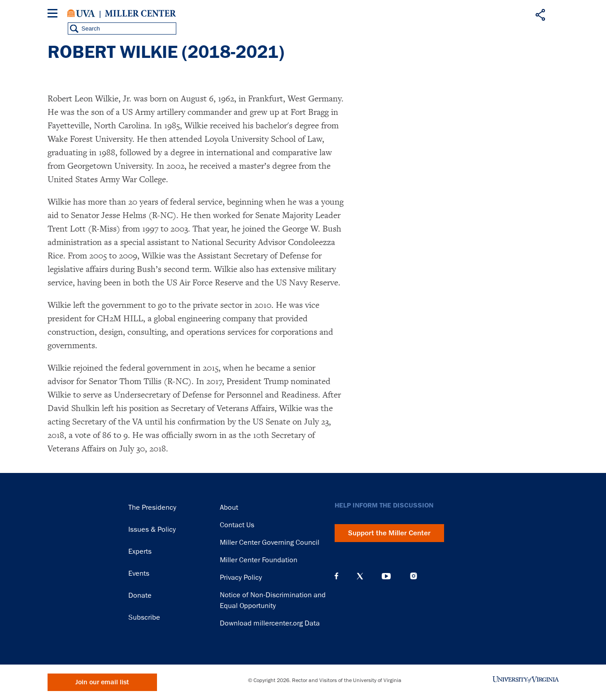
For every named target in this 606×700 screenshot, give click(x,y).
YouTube (386, 576)
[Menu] (54, 15)
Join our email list (102, 682)
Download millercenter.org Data (270, 623)
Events (139, 573)
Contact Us (237, 525)
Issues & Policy (152, 529)
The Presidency (152, 507)
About (229, 507)
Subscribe (144, 617)
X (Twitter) (360, 576)
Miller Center (140, 13)
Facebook (336, 576)
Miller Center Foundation (259, 560)
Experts (140, 551)
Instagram (414, 576)
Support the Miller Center (389, 533)
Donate (140, 595)
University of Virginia (81, 13)
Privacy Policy (241, 577)
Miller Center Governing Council (270, 542)
